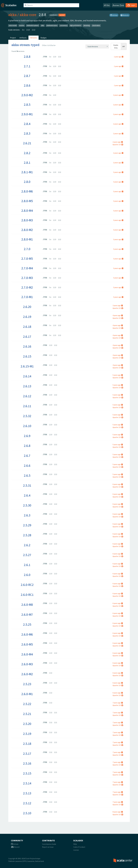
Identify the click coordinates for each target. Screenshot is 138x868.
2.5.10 (27, 813)
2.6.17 (27, 337)
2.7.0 (27, 249)
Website (125, 15)
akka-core (28, 15)
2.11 (56, 713)
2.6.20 (27, 307)
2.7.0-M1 (27, 297)
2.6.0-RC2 (27, 585)
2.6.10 (27, 426)
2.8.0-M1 (27, 239)
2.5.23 (27, 684)
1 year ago (119, 57)
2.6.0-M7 (27, 615)
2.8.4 (27, 124)
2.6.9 (27, 436)
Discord (15, 847)
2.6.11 (27, 406)
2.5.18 (27, 744)
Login (131, 5)
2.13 (28, 30)
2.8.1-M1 (27, 172)
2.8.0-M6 (27, 191)
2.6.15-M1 (27, 366)
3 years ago (118, 172)
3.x (23, 30)
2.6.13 (27, 386)
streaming (87, 25)
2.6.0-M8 (27, 605)
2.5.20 (27, 724)
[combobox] (97, 46)
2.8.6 (27, 85)
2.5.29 (27, 525)
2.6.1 (27, 565)
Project (13, 38)
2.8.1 (27, 163)
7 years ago (118, 703)
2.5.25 (27, 624)
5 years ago (118, 375)
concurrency (64, 25)
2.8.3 (27, 133)
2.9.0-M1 (27, 114)
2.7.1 (27, 66)
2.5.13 (27, 793)
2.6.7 (27, 456)
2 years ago (118, 95)
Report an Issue (48, 847)
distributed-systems (33, 25)
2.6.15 (27, 356)
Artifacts (23, 38)
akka (12, 15)
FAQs (75, 844)
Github (15, 844)
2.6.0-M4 (27, 654)
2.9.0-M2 (27, 95)
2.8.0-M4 (27, 211)
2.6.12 (27, 396)
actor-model (13, 25)
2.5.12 (27, 803)
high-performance (76, 25)
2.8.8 (27, 57)
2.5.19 (27, 734)
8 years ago (118, 812)
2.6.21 (27, 143)
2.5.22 (27, 704)
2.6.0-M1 (27, 694)
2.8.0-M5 (27, 201)
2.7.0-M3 (27, 278)
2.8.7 (27, 76)
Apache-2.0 (118, 144)
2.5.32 (27, 416)
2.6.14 (27, 376)
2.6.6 (27, 466)
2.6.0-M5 (27, 644)
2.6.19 (27, 317)
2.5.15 (27, 773)
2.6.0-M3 (27, 664)
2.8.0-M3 (27, 220)
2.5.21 (27, 714)
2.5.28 (27, 535)
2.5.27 (27, 555)
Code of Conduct (79, 847)
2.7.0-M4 (27, 268)
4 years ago (118, 315)
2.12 (34, 30)
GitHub (114, 15)
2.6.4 (27, 495)
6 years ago (118, 484)
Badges (44, 38)
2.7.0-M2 (27, 287)
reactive (22, 25)
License (76, 850)
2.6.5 (27, 475)
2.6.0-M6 (27, 634)
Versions (34, 38)
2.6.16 (27, 346)
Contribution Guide (49, 844)
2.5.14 (27, 783)
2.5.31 (27, 485)
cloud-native (96, 25)
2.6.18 (27, 327)
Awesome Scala (118, 5)
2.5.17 (27, 754)
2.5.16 (27, 763)
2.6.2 (27, 545)
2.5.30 (27, 505)
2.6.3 (27, 515)
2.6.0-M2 (27, 674)
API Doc (107, 5)
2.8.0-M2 (27, 230)
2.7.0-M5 (27, 259)
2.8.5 (27, 105)
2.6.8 (27, 446)
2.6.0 (27, 575)
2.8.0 (27, 182)
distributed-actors (52, 25)
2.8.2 (27, 153)
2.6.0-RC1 (27, 595)
